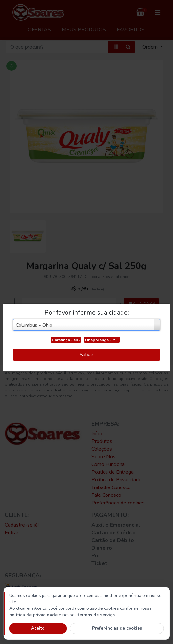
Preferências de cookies (117, 628)
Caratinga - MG (66, 340)
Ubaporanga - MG (102, 340)
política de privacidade (34, 615)
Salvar (86, 355)
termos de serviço (97, 615)
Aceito (38, 628)
